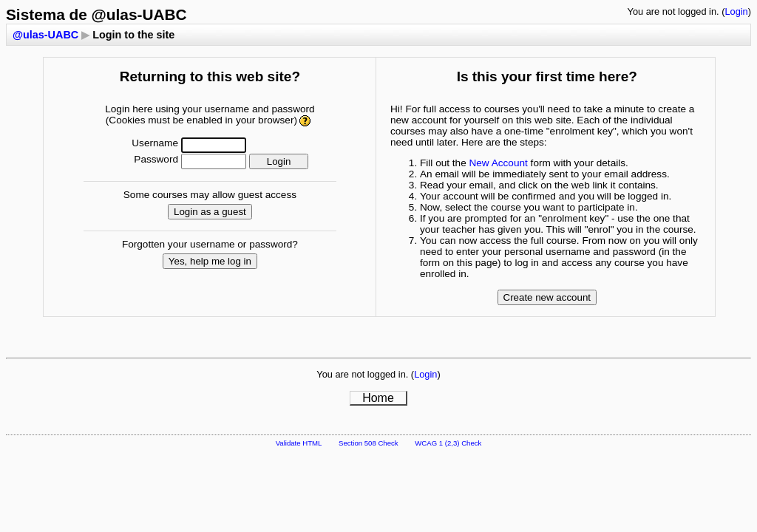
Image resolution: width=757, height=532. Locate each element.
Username (155, 143)
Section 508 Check (369, 443)
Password (156, 159)
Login (736, 11)
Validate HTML (299, 443)
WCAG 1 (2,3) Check (448, 443)
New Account (498, 163)
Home (378, 398)
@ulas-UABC (45, 35)
